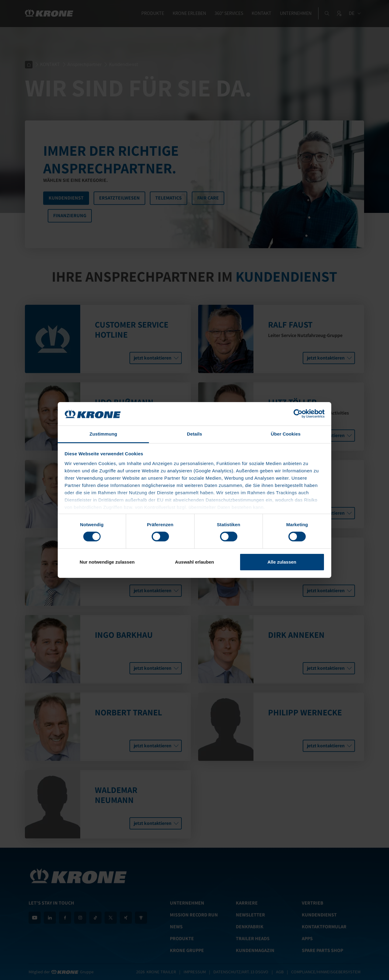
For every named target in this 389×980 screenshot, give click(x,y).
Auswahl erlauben (194, 562)
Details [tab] (194, 434)
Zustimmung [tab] (103, 434)
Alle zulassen (282, 562)
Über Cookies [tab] (286, 434)
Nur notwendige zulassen (107, 562)
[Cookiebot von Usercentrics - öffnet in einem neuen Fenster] (298, 414)
